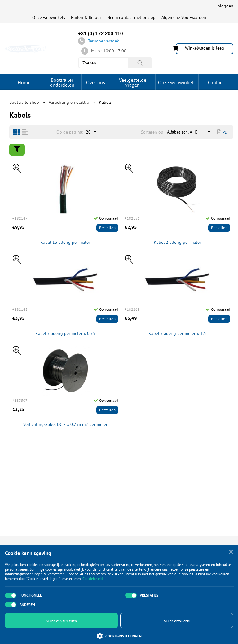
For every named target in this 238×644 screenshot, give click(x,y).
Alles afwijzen (177, 621)
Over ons (96, 82)
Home (24, 82)
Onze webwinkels (49, 17)
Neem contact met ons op (131, 17)
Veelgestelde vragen (133, 82)
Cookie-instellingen (119, 636)
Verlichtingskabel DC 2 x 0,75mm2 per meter (65, 425)
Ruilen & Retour (86, 17)
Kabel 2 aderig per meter (177, 242)
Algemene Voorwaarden (184, 17)
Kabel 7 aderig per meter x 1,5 (177, 333)
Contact (216, 82)
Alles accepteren (61, 621)
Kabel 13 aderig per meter (65, 242)
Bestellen (107, 228)
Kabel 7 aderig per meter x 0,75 (65, 333)
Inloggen (225, 6)
